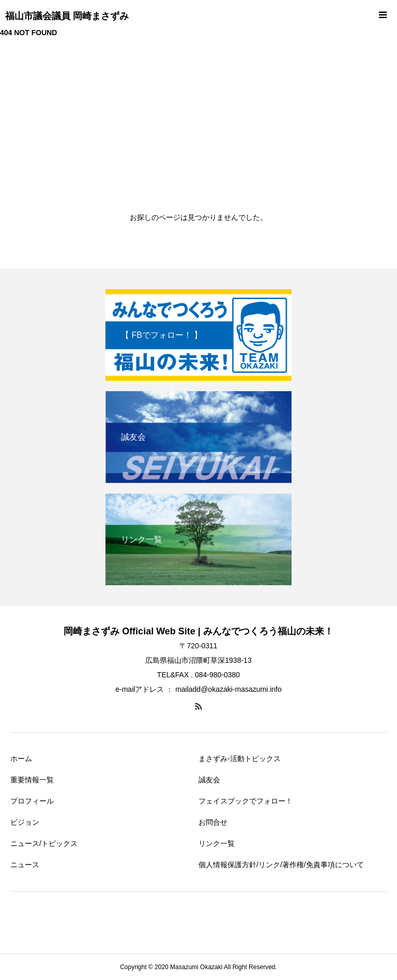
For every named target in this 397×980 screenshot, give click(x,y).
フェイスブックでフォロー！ (246, 801)
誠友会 (209, 780)
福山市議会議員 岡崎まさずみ (67, 16)
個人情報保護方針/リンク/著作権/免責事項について (281, 865)
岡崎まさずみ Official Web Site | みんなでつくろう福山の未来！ (198, 631)
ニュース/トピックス (44, 843)
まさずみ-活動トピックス (240, 759)
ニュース (25, 865)
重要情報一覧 (32, 780)
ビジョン (25, 822)
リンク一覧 (217, 843)
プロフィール (32, 801)
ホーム (21, 759)
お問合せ (213, 822)
